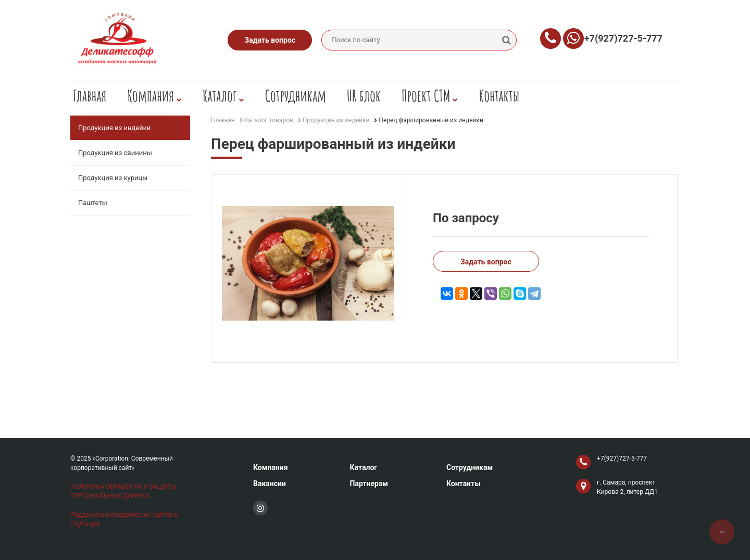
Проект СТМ (430, 96)
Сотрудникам (296, 96)
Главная (90, 96)
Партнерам (369, 483)
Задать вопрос (270, 40)
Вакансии (270, 483)
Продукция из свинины (115, 153)
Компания (154, 96)
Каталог (223, 96)
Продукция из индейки (114, 128)
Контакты (499, 96)
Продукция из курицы (113, 178)
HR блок (364, 96)
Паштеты (93, 203)
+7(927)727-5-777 (623, 38)
